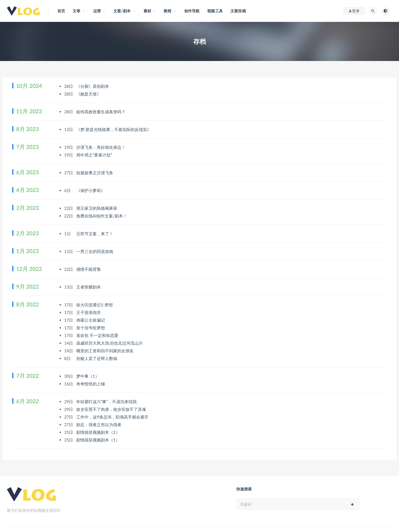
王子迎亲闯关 (89, 312)
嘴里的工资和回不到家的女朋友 (105, 351)
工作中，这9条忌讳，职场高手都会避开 (113, 417)
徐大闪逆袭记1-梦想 (95, 305)
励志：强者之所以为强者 (99, 425)
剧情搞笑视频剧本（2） (99, 432)
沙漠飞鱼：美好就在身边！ (101, 147)
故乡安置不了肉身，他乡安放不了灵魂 (112, 409)
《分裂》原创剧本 (93, 86)
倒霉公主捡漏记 (91, 320)
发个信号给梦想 (91, 328)
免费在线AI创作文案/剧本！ (102, 216)
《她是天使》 (89, 94)
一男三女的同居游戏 (95, 251)
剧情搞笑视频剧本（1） (99, 440)
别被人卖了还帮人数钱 (97, 358)
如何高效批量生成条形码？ (101, 112)
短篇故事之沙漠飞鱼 (95, 173)
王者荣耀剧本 (89, 287)
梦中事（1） (88, 376)
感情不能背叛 (89, 269)
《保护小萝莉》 (91, 190)
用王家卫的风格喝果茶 (97, 208)
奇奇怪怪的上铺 (91, 384)
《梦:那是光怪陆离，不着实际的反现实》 (114, 129)
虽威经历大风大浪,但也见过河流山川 (110, 343)
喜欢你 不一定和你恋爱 (98, 335)
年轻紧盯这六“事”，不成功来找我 (107, 402)
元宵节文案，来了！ (95, 234)
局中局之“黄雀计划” (95, 155)
